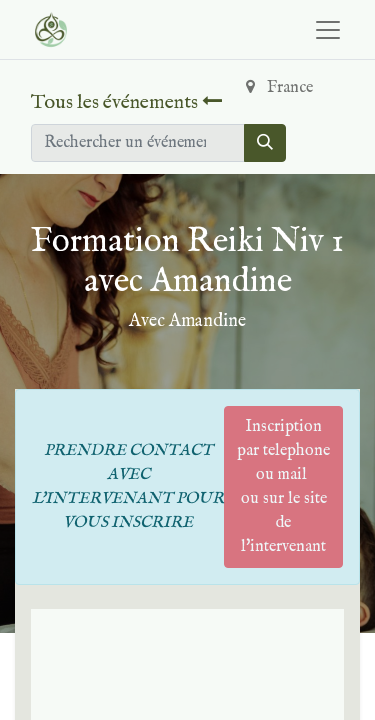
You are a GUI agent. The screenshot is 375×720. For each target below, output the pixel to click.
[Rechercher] (265, 143)
